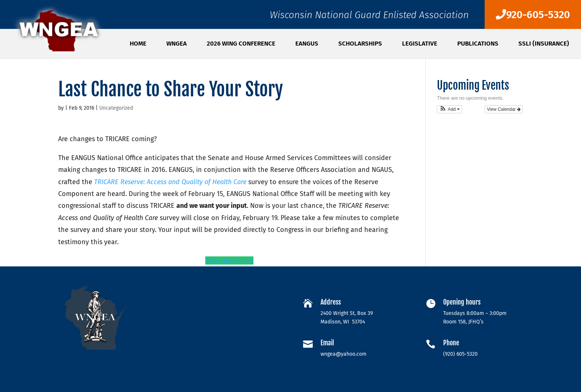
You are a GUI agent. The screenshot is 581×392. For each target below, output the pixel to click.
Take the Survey (229, 260)
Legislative (420, 44)
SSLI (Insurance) (544, 44)
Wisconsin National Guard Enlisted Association (369, 17)
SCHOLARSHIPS (360, 44)
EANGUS (307, 44)
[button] (449, 109)
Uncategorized (116, 108)
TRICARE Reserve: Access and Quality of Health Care (170, 182)
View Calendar (504, 109)
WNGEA (177, 44)
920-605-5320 (533, 15)
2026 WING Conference (241, 44)
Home (138, 44)
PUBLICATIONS (478, 44)
